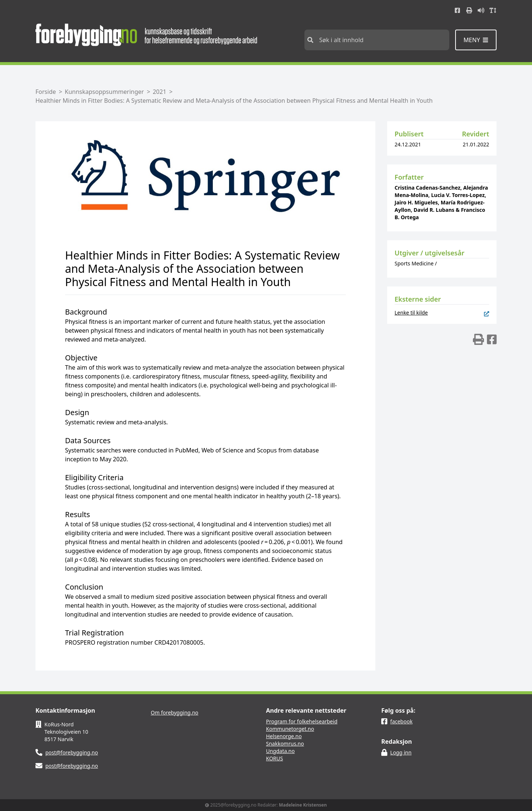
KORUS (274, 758)
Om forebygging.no (175, 712)
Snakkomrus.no (285, 744)
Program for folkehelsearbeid (302, 721)
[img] (478, 339)
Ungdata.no (280, 751)
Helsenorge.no (284, 736)
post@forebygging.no (72, 752)
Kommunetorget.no (290, 729)
